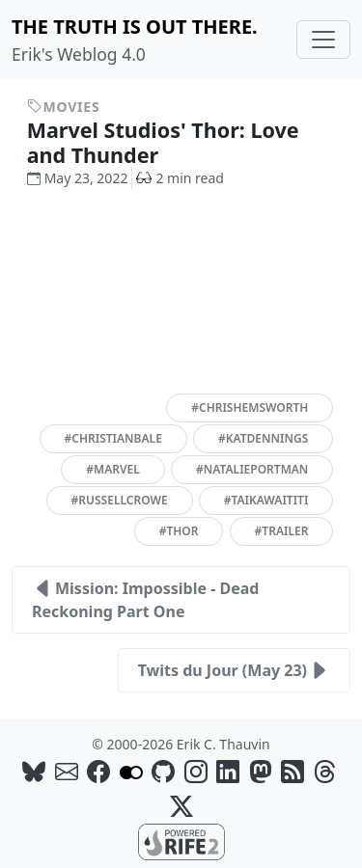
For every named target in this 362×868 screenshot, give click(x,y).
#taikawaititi (266, 500)
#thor (179, 531)
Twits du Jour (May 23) (234, 670)
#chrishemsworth (250, 407)
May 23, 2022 (78, 178)
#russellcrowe (120, 500)
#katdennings (263, 438)
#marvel (113, 469)
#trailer (282, 531)
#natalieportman (252, 469)
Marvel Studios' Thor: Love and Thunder (163, 142)
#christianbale (113, 438)
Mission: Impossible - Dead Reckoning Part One (145, 599)
